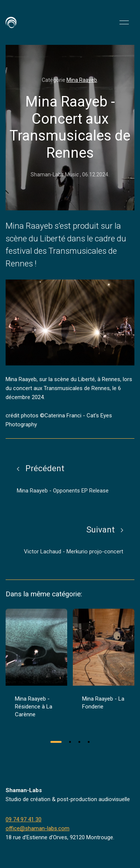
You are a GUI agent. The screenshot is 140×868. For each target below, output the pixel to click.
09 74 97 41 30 (24, 819)
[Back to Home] (11, 22)
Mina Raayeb (82, 80)
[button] (124, 22)
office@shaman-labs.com (38, 828)
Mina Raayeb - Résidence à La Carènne (34, 707)
